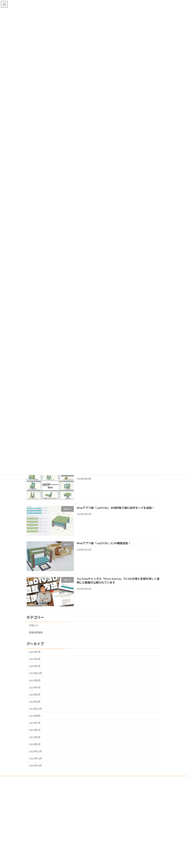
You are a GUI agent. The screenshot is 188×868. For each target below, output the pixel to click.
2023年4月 (35, 737)
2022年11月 (35, 758)
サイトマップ (37, 847)
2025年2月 (35, 666)
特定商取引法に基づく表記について (49, 826)
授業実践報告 (36, 632)
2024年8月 (35, 680)
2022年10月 (35, 766)
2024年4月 (35, 702)
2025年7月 (35, 652)
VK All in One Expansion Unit (116, 863)
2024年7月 (35, 687)
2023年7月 (35, 723)
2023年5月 (35, 730)
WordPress (75, 863)
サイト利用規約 (38, 837)
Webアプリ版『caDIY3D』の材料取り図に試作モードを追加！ (115, 508)
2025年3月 (35, 659)
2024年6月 (35, 694)
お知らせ (34, 625)
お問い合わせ (37, 842)
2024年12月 (35, 673)
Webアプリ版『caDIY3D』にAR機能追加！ (104, 543)
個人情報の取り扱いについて (45, 832)
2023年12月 (35, 709)
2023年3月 (35, 744)
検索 (151, 787)
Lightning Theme (93, 863)
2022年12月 (35, 751)
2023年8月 (35, 716)
